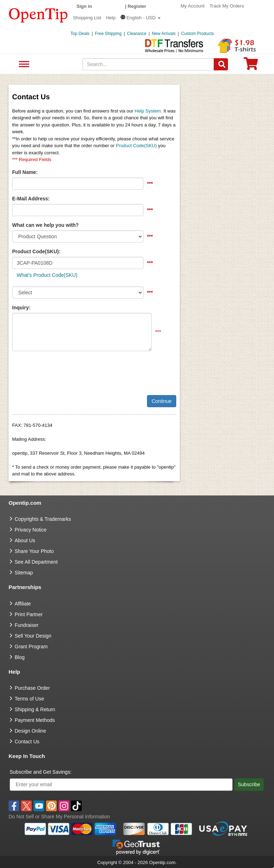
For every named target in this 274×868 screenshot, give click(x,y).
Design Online (30, 731)
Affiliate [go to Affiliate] (23, 604)
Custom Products (197, 34)
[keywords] (148, 64)
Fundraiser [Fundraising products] (27, 625)
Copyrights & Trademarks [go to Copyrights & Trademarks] (43, 519)
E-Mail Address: (31, 199)
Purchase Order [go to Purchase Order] (32, 688)
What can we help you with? (45, 225)
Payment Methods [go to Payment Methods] (35, 720)
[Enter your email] (121, 785)
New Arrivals (164, 34)
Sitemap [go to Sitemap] (24, 573)
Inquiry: (21, 308)
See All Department (23, 64)
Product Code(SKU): (36, 251)
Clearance (137, 34)
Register (137, 6)
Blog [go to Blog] (20, 657)
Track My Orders (227, 6)
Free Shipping (108, 34)
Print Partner (29, 614)
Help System (148, 111)
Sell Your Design (33, 636)
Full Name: (25, 172)
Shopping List (87, 18)
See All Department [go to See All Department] (36, 562)
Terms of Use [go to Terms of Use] (29, 699)
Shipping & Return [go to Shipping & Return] (35, 709)
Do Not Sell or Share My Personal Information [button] (59, 817)
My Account (192, 6)
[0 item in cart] (251, 66)
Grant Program (31, 647)
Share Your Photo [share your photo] (34, 551)
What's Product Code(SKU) (47, 275)
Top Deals (80, 34)
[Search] (221, 64)
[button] (141, 18)
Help (111, 18)
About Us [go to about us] (25, 540)
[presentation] (66, 370)
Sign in (84, 6)
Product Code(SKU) (136, 146)
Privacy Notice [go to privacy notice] (31, 530)
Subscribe (249, 784)
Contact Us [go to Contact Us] (27, 742)
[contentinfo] (38, 15)
